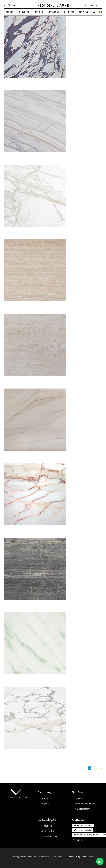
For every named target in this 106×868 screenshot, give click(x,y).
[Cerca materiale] (90, 5)
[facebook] (5, 5)
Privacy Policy (74, 857)
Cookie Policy (87, 857)
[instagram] (9, 5)
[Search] (81, 5)
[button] (100, 861)
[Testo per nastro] (53, 5)
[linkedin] (14, 5)
